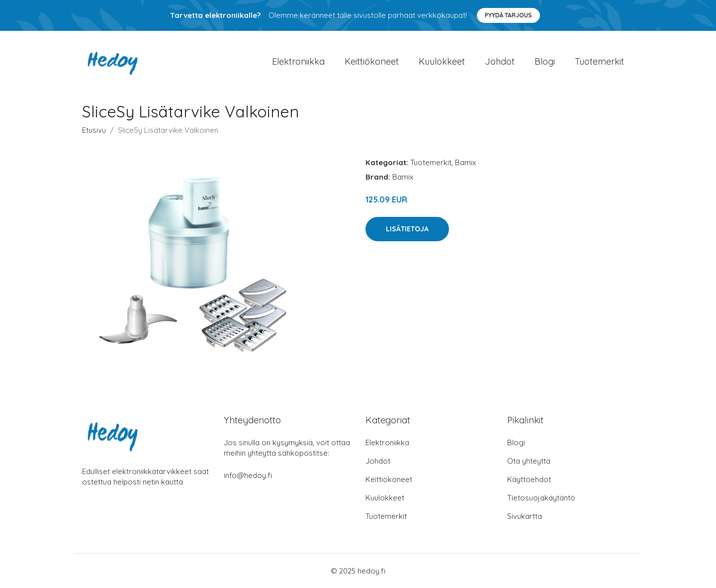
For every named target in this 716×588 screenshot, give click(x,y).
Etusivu (94, 130)
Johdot (500, 61)
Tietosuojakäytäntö (541, 498)
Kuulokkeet (442, 61)
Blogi (545, 61)
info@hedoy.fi (248, 475)
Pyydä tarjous (508, 15)
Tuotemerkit (599, 61)
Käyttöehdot (529, 479)
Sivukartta (525, 516)
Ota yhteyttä (529, 461)
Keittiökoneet (372, 61)
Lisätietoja (407, 229)
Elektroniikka (298, 61)
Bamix (465, 162)
